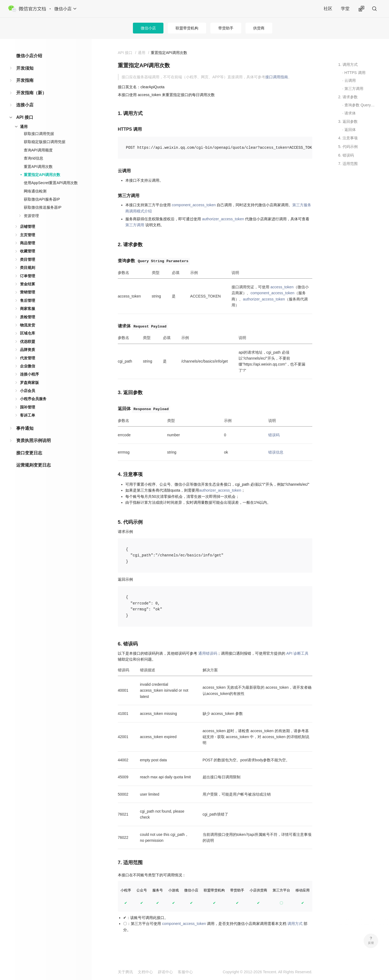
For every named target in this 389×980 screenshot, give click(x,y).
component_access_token (194, 205)
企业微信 (28, 366)
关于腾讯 (125, 972)
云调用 (350, 80)
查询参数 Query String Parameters (360, 105)
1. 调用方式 (348, 65)
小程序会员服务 (33, 399)
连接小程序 (29, 374)
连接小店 (25, 105)
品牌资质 (28, 350)
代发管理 (28, 358)
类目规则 (28, 268)
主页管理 (28, 235)
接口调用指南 (277, 77)
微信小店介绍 (29, 56)
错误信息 (276, 452)
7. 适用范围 (348, 164)
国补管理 (28, 407)
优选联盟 (28, 342)
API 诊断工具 (297, 653)
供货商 (259, 28)
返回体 (350, 130)
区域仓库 (28, 333)
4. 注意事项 (348, 138)
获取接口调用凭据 (39, 134)
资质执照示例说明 (33, 440)
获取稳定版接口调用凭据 (45, 142)
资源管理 (31, 216)
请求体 (350, 113)
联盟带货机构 (187, 28)
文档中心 (145, 972)
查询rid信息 (33, 158)
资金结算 (28, 284)
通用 (24, 127)
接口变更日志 (29, 453)
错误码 (274, 435)
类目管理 (28, 259)
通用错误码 (208, 653)
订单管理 (28, 276)
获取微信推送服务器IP (43, 207)
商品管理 (28, 243)
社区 (328, 9)
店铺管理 (28, 227)
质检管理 (28, 317)
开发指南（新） (31, 93)
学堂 (345, 9)
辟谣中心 (165, 972)
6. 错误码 (346, 155)
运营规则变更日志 (33, 465)
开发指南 (25, 80)
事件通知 (25, 428)
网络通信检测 (35, 191)
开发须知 (25, 68)
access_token (282, 287)
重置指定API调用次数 (42, 175)
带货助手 (226, 28)
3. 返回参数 (348, 121)
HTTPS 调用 (355, 73)
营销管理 (28, 292)
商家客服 (28, 309)
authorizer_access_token (223, 219)
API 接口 (25, 117)
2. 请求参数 (348, 97)
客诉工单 (28, 415)
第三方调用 (135, 225)
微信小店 (148, 28)
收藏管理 (28, 251)
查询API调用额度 (38, 150)
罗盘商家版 (29, 383)
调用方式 (295, 924)
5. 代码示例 (348, 147)
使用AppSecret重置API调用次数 (51, 183)
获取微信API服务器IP (42, 199)
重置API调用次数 (38, 167)
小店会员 (28, 391)
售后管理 (28, 300)
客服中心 (185, 972)
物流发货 (28, 325)
